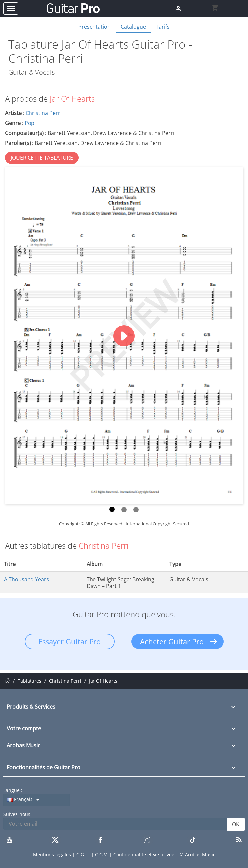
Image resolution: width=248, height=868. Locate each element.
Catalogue (133, 27)
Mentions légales (53, 855)
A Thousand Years (27, 579)
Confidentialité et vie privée (145, 855)
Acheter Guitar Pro (172, 641)
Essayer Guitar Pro (70, 641)
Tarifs (163, 27)
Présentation (94, 27)
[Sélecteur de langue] (36, 800)
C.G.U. (84, 855)
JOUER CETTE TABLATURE (42, 158)
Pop (30, 123)
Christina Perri (44, 113)
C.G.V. (102, 855)
